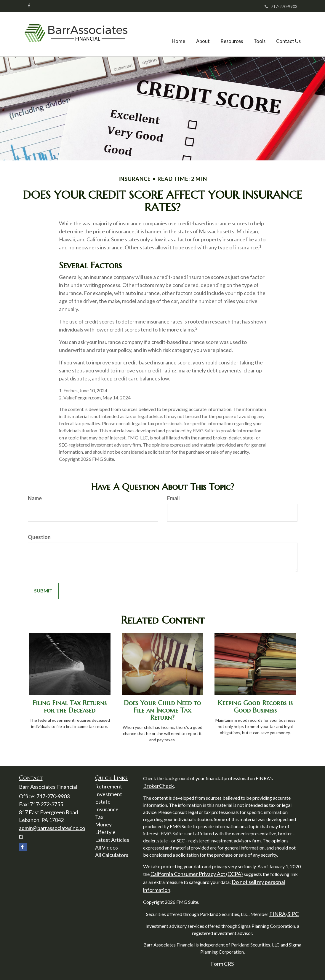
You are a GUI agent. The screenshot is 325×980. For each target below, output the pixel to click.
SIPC (293, 914)
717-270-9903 (281, 6)
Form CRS (222, 964)
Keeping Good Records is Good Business (255, 706)
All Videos (107, 847)
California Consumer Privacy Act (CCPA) (197, 874)
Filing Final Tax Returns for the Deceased (70, 706)
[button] (205, 34)
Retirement (109, 786)
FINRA (277, 914)
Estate (103, 801)
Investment (109, 794)
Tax (99, 817)
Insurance (107, 809)
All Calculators (112, 855)
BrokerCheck (159, 786)
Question (39, 537)
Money (103, 824)
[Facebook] (29, 6)
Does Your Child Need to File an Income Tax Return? (162, 710)
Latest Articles (112, 840)
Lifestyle (105, 832)
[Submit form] (43, 591)
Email (173, 498)
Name (35, 498)
